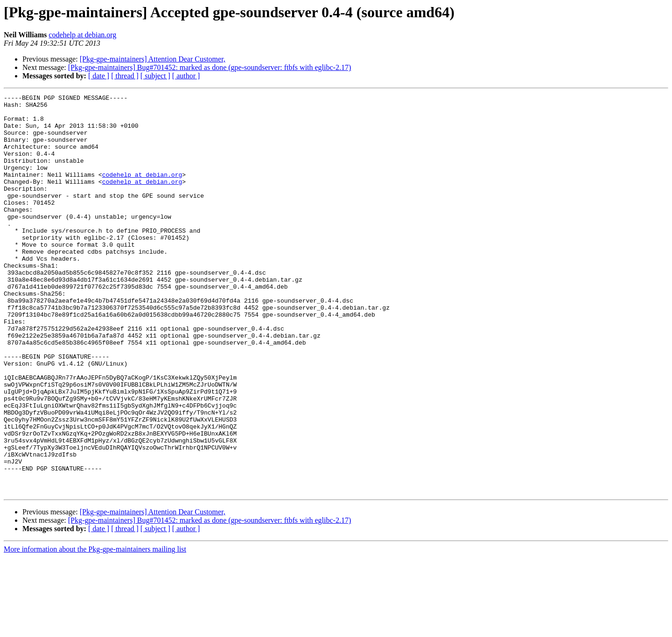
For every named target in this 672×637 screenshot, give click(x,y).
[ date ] (99, 76)
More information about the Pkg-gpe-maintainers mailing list (95, 629)
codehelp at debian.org (82, 35)
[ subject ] (155, 76)
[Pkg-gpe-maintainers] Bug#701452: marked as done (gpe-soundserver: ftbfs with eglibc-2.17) (210, 67)
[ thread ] (125, 76)
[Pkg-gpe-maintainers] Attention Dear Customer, (153, 59)
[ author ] (186, 76)
